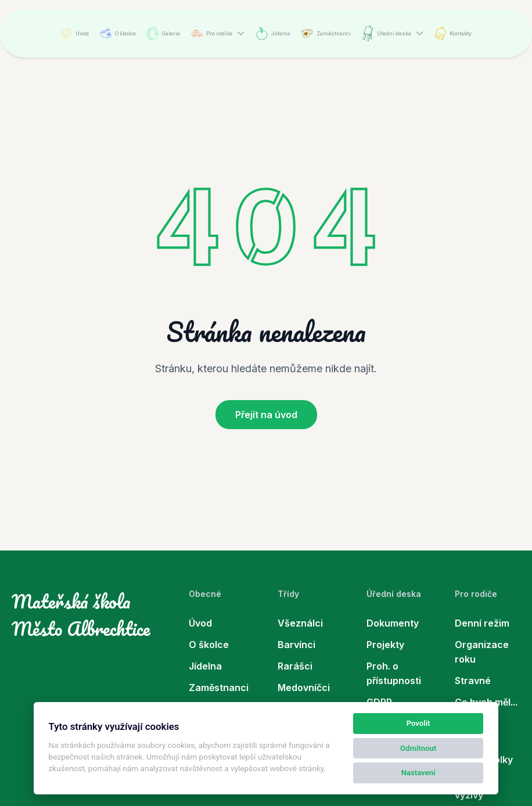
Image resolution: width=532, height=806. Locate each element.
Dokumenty (393, 623)
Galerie (163, 33)
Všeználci (300, 623)
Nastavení (418, 773)
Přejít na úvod (266, 415)
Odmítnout (418, 748)
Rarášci (295, 666)
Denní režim (482, 623)
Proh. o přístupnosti (394, 673)
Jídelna (273, 33)
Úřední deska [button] (387, 33)
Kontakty (453, 33)
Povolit (418, 723)
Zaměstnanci (326, 33)
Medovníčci (304, 688)
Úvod (75, 33)
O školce (118, 33)
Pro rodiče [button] (212, 33)
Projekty (385, 645)
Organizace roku (482, 652)
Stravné (473, 681)
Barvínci (296, 645)
